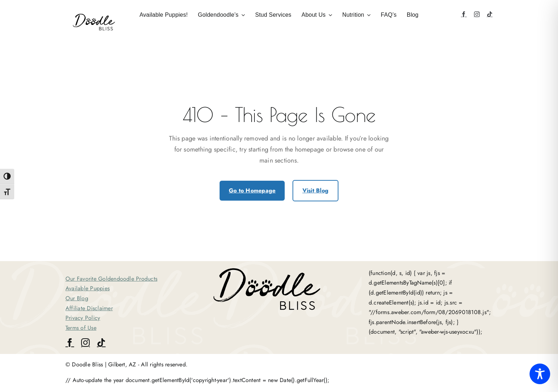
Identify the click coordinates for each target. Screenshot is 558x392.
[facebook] (464, 14)
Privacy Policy (83, 318)
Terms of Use (81, 328)
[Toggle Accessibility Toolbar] (540, 374)
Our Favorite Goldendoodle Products (111, 279)
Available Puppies (88, 288)
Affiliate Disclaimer (89, 308)
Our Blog (77, 298)
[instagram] (477, 14)
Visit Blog (315, 190)
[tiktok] (490, 14)
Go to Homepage (252, 190)
